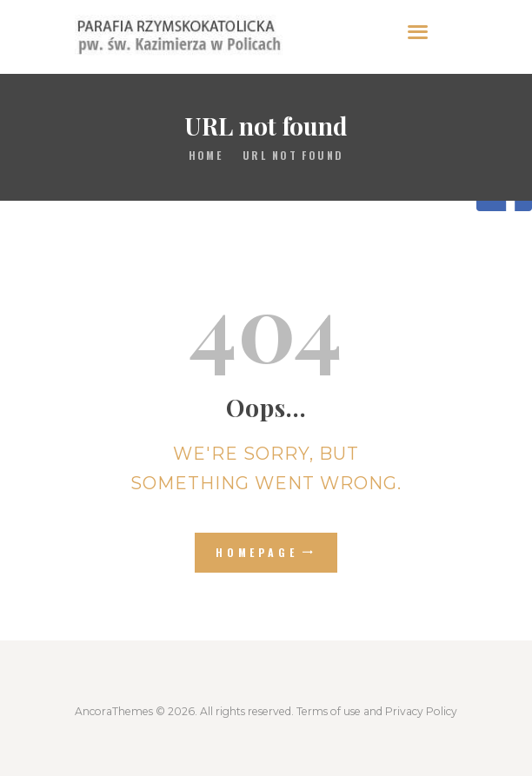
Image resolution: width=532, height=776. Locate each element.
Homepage (257, 552)
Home (206, 155)
